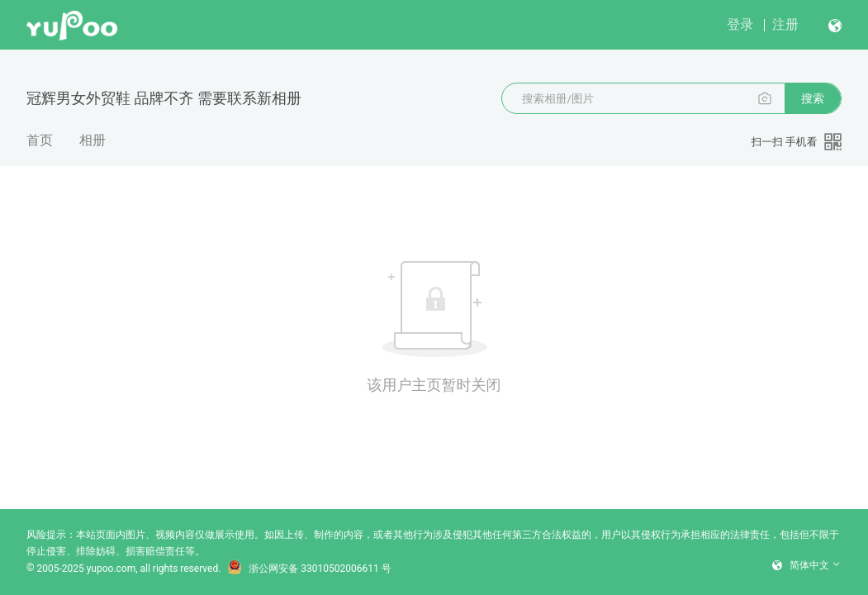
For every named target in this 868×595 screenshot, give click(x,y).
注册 (785, 24)
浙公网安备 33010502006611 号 (309, 569)
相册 (92, 140)
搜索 (813, 98)
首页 (40, 140)
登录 (740, 24)
